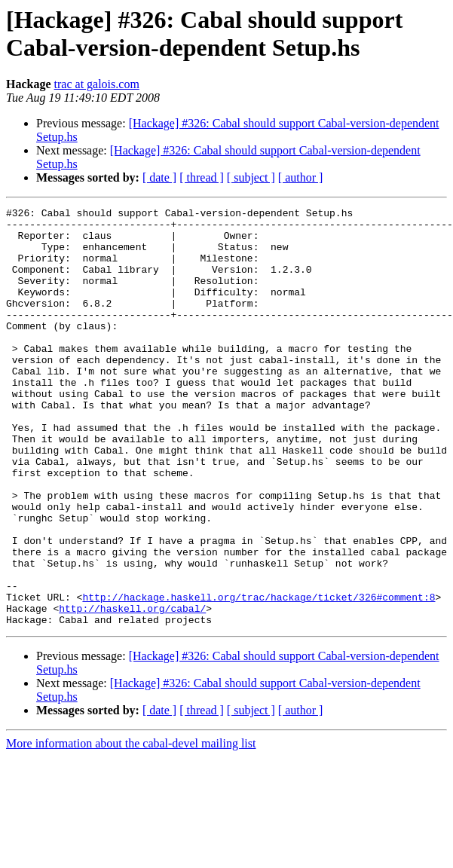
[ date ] (159, 177)
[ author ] (301, 177)
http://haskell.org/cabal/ (132, 689)
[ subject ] (251, 177)
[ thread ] (202, 177)
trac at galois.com (97, 84)
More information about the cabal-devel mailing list (131, 827)
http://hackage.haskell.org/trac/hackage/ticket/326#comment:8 (259, 676)
